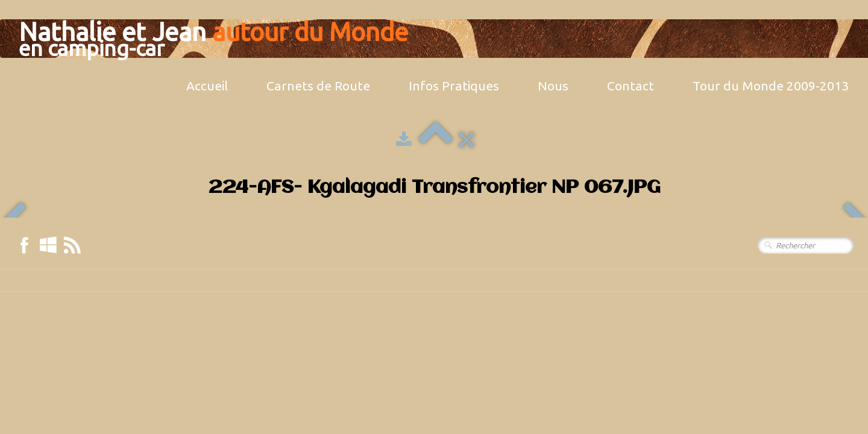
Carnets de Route (318, 86)
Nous (553, 86)
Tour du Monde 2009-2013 (771, 86)
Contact (631, 86)
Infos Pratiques (454, 86)
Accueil (207, 86)
